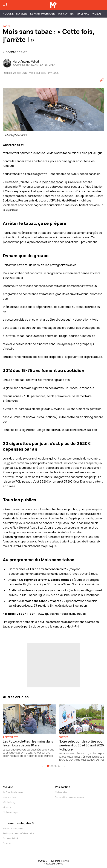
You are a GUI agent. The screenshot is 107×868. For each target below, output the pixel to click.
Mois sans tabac (53, 182)
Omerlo (60, 864)
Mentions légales (13, 828)
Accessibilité (10, 838)
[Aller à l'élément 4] (56, 766)
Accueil (8, 14)
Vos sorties (66, 14)
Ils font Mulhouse (13, 792)
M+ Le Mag (83, 14)
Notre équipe (11, 812)
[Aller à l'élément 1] (48, 766)
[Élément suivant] (65, 766)
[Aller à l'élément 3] (53, 766)
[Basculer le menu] (5, 5)
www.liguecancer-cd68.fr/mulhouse (62, 614)
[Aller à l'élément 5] (59, 766)
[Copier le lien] (102, 80)
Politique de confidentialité (19, 833)
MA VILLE (21, 14)
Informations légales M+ (19, 823)
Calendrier (61, 792)
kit (8, 463)
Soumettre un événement (70, 797)
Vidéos (97, 14)
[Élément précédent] (42, 766)
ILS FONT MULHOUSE (42, 14)
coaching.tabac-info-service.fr (25, 537)
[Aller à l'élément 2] (51, 766)
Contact (8, 843)
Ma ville (8, 787)
